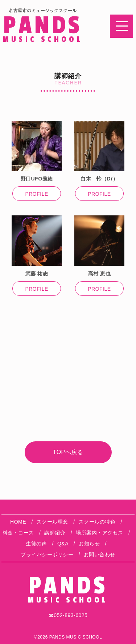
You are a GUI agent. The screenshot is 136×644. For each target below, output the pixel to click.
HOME (18, 522)
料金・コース (18, 533)
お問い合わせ (100, 554)
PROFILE (36, 194)
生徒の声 (36, 544)
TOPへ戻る (68, 452)
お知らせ (89, 544)
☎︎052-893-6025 (68, 615)
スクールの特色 (97, 522)
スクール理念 (52, 522)
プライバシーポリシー (47, 554)
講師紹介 (55, 533)
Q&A (63, 544)
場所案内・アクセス (100, 533)
